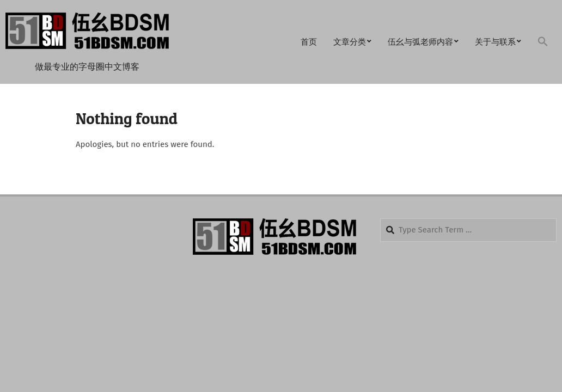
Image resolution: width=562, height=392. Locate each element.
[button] (543, 42)
